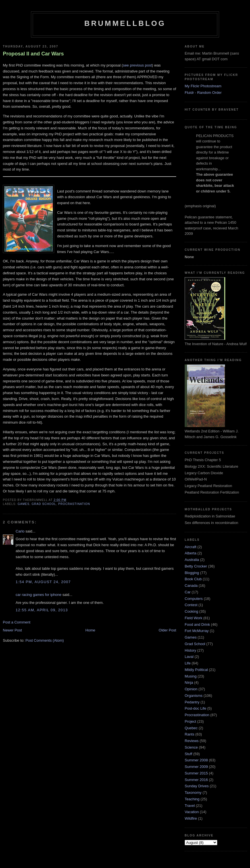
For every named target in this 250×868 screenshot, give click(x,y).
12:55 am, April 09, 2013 (42, 610)
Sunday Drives (197, 786)
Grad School (44, 504)
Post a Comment (17, 622)
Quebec (191, 728)
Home (90, 630)
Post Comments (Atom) (45, 640)
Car (188, 592)
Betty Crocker (196, 566)
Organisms (194, 696)
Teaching (192, 799)
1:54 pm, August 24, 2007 (43, 582)
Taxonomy (193, 793)
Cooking (191, 611)
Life (188, 663)
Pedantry (192, 702)
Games (24, 504)
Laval (189, 657)
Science (191, 747)
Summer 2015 (196, 773)
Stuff (188, 754)
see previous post (137, 65)
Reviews (192, 741)
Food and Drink (197, 624)
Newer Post (12, 630)
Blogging (192, 573)
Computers (194, 599)
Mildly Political (196, 670)
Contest (191, 605)
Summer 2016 (196, 780)
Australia (192, 560)
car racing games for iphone (38, 595)
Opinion (191, 689)
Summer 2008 (196, 760)
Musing (191, 676)
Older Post (167, 630)
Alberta (190, 553)
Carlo (20, 531)
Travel (190, 806)
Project (190, 721)
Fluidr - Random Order (203, 93)
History (190, 650)
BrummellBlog (125, 23)
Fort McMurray (197, 631)
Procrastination (74, 504)
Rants (189, 734)
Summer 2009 (196, 767)
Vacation (192, 812)
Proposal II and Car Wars (33, 54)
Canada (191, 586)
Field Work (193, 618)
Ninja (189, 682)
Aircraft (190, 547)
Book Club (193, 579)
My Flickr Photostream (203, 86)
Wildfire (191, 818)
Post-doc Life (195, 708)
